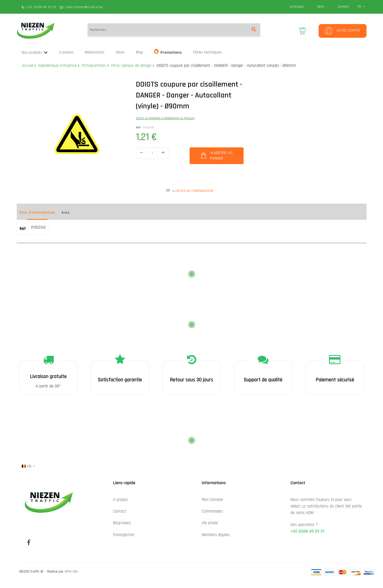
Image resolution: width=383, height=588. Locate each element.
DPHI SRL (71, 572)
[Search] (254, 30)
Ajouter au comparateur (193, 191)
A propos (121, 500)
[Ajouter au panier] (217, 156)
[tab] (37, 214)
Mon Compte (212, 500)
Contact (343, 7)
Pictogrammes (94, 66)
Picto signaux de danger (131, 66)
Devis (321, 7)
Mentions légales (216, 535)
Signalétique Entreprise (58, 66)
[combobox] (174, 30)
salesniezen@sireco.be (84, 7)
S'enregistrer (124, 535)
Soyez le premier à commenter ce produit (165, 118)
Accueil (28, 66)
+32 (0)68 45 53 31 (41, 7)
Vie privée (210, 523)
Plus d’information (37, 213)
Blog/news (122, 523)
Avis (66, 213)
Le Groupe (297, 7)
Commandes (212, 511)
